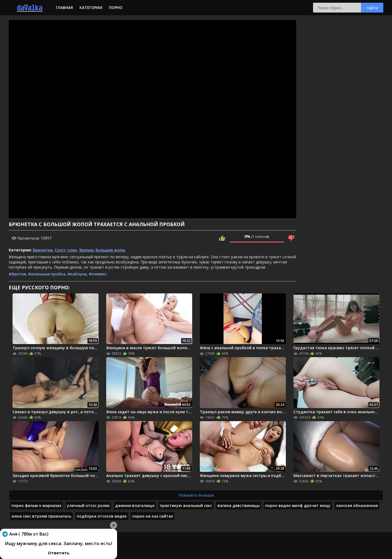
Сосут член (66, 250)
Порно (116, 7)
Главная (64, 7)
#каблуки (77, 274)
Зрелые (86, 250)
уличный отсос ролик (88, 505)
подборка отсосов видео (102, 516)
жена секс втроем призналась (41, 516)
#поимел (98, 274)
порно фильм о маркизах (36, 505)
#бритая (17, 274)
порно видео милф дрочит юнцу (298, 505)
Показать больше (196, 495)
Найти (372, 8)
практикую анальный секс (186, 505)
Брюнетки (43, 250)
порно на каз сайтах (153, 516)
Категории (91, 7)
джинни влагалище (135, 505)
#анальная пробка (47, 274)
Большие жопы (110, 250)
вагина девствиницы (239, 505)
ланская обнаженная (357, 505)
